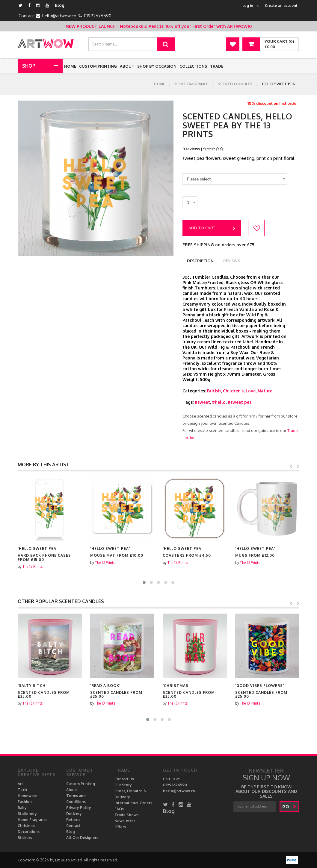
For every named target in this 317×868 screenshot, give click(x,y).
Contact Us (124, 779)
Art (20, 784)
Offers (120, 827)
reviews (232, 261)
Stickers (25, 838)
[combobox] (235, 179)
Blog (60, 5)
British (214, 391)
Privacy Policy (79, 808)
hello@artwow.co (59, 16)
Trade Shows (126, 815)
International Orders (133, 803)
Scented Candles (235, 84)
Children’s (233, 391)
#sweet (202, 402)
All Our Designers (82, 838)
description (200, 261)
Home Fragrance (191, 84)
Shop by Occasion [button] (157, 66)
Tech (22, 790)
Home (70, 66)
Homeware (28, 796)
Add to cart (212, 228)
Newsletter (125, 821)
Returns (73, 820)
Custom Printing (98, 66)
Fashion (25, 802)
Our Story (123, 785)
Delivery (74, 814)
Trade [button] (217, 66)
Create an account (281, 6)
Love (251, 391)
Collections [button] (193, 66)
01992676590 (98, 16)
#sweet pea (240, 402)
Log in (248, 6)
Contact (73, 826)
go (289, 806)
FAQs (119, 809)
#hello (219, 402)
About (127, 66)
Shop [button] (29, 66)
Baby (22, 808)
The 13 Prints (33, 563)
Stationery (27, 814)
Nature (265, 391)
